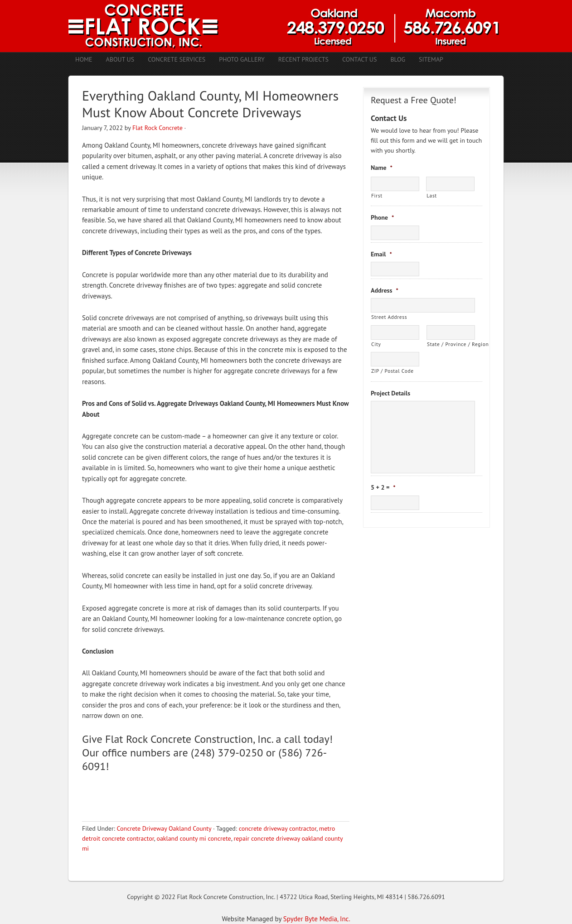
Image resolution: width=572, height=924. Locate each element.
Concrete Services (177, 59)
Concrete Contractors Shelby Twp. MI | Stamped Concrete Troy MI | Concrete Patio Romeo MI (286, 26)
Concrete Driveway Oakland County (164, 828)
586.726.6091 (427, 897)
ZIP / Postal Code (393, 371)
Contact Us (359, 59)
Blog (398, 59)
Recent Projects (303, 59)
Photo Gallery (242, 59)
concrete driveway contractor (278, 828)
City (376, 344)
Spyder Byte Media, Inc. (317, 919)
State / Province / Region (451, 344)
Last (432, 195)
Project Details (390, 393)
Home (84, 59)
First (377, 195)
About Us (120, 59)
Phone (382, 217)
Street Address (389, 317)
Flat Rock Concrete (158, 128)
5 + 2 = (383, 487)
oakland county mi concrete (194, 838)
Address (385, 290)
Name (382, 168)
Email (381, 254)
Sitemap (431, 59)
